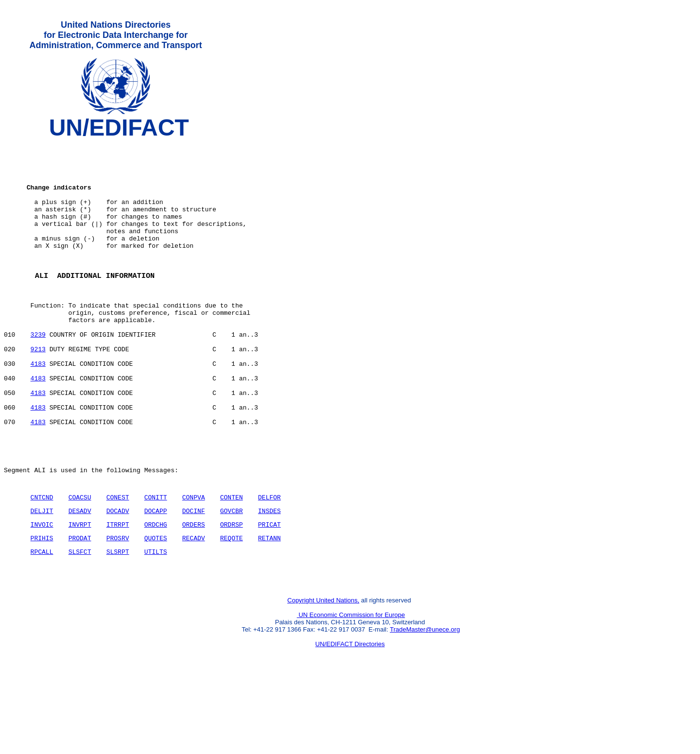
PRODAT (80, 606)
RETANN (270, 606)
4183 (38, 407)
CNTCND (42, 561)
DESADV (80, 576)
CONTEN (232, 561)
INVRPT (80, 591)
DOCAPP (156, 576)
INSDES (270, 576)
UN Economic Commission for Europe (351, 689)
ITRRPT (118, 591)
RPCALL (42, 621)
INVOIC (42, 591)
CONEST (118, 561)
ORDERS (194, 591)
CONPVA (194, 561)
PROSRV (118, 606)
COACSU (80, 561)
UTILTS (156, 621)
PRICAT (270, 591)
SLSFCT (80, 621)
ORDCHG (156, 591)
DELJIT (42, 576)
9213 (38, 389)
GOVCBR (232, 576)
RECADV (194, 606)
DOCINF (194, 576)
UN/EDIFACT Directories (350, 718)
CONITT (156, 561)
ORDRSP (232, 591)
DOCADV (118, 576)
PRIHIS (42, 606)
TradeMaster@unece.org (425, 703)
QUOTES (156, 606)
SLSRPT (118, 621)
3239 (38, 372)
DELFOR (270, 561)
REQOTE (232, 606)
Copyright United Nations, (323, 674)
